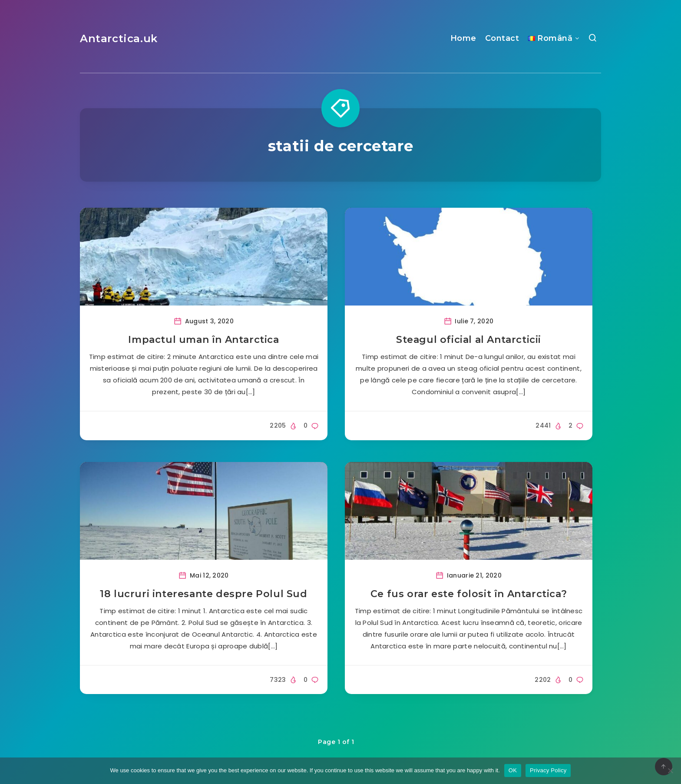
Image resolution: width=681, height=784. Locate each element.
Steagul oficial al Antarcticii (469, 340)
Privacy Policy (548, 770)
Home (463, 38)
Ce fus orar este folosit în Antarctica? (469, 594)
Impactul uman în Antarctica (203, 340)
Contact (502, 38)
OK (513, 770)
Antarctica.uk (119, 38)
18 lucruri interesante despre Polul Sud (203, 594)
